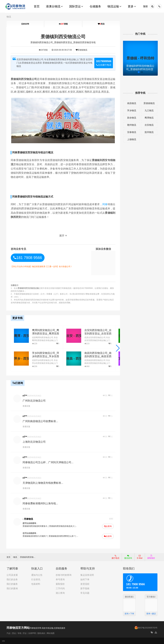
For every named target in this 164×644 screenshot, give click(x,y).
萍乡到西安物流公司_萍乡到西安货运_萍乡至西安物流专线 (45, 356)
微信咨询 (127, 558)
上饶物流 (131, 139)
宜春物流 (131, 132)
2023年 (25, 24)
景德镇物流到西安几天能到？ (35, 536)
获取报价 (151, 557)
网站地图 (51, 633)
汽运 (8, 633)
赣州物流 (131, 125)
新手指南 (85, 588)
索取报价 (60, 584)
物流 (9, 17)
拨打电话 (115, 557)
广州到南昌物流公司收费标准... (41, 421)
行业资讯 (36, 579)
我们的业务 (12, 579)
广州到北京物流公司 (34, 401)
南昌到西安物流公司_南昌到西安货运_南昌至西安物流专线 (97, 356)
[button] (118, 348)
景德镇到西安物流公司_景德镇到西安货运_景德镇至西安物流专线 (63, 42)
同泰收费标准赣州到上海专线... (41, 503)
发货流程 (85, 584)
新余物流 (131, 118)
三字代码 (60, 588)
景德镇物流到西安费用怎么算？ (62, 536)
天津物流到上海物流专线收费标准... (43, 483)
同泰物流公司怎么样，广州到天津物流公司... (48, 462)
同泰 (105, 204)
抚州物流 (149, 132)
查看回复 (27, 406)
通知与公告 (37, 575)
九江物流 (149, 110)
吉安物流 (149, 125)
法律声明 (32, 633)
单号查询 (60, 579)
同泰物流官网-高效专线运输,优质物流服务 (36, 628)
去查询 (108, 526)
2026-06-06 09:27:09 (62, 50)
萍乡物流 (131, 110)
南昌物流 (131, 103)
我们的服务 (12, 584)
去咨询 (108, 536)
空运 (25, 633)
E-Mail (140, 557)
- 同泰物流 (28, 519)
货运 (14, 633)
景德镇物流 (82, 50)
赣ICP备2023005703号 (148, 628)
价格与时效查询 (64, 575)
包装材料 (36, 584)
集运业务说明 (87, 575)
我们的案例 (12, 588)
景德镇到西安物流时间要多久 (35, 526)
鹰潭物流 (149, 118)
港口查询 (60, 593)
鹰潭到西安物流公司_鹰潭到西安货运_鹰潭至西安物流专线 (45, 333)
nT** (25, 395)
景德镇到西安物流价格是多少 (62, 526)
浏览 (63, 24)
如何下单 (85, 579)
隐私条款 (41, 633)
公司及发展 (12, 575)
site (3, 641)
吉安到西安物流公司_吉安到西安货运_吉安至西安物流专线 (97, 333)
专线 (19, 633)
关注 (101, 24)
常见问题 (85, 593)
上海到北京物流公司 (34, 442)
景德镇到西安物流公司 (63, 37)
